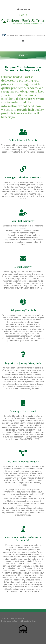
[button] (23, 41)
